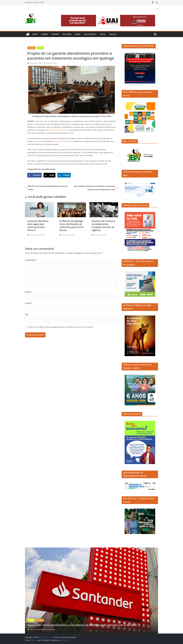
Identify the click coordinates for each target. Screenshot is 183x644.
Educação (67, 34)
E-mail (28, 303)
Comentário (31, 260)
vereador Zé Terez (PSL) (62, 141)
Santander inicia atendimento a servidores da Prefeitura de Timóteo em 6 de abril (82, 625)
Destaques (32, 48)
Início (35, 34)
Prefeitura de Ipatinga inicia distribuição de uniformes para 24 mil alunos (71, 226)
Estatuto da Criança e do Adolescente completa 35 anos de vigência (103, 226)
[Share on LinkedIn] (64, 175)
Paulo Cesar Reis (51, 63)
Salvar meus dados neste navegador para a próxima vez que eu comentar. (61, 327)
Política (113, 34)
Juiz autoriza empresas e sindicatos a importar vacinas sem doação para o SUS (96, 188)
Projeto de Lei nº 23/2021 (59, 130)
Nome (28, 292)
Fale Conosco (90, 34)
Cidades (45, 34)
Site (27, 315)
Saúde (78, 34)
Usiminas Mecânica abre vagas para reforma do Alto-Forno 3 (38, 226)
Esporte (55, 34)
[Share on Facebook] (34, 175)
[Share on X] (50, 175)
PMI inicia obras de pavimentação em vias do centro (46, 188)
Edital (103, 34)
